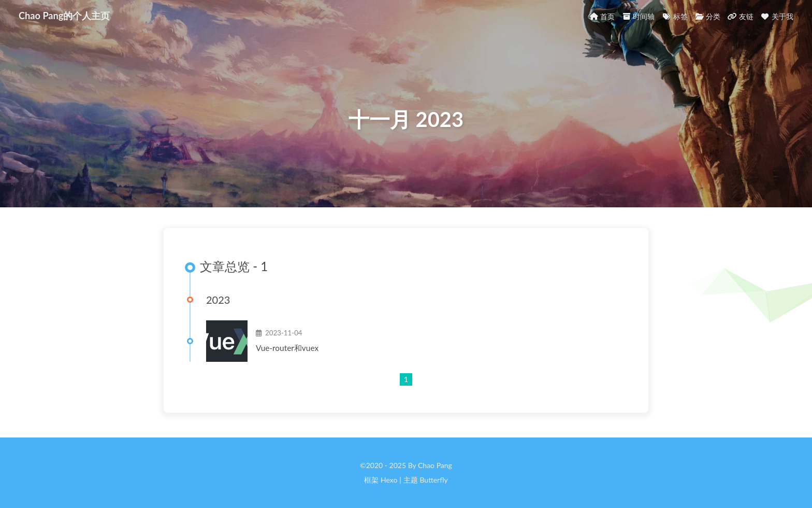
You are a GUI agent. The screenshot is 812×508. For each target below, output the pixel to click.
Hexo (389, 480)
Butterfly (433, 480)
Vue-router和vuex (287, 348)
